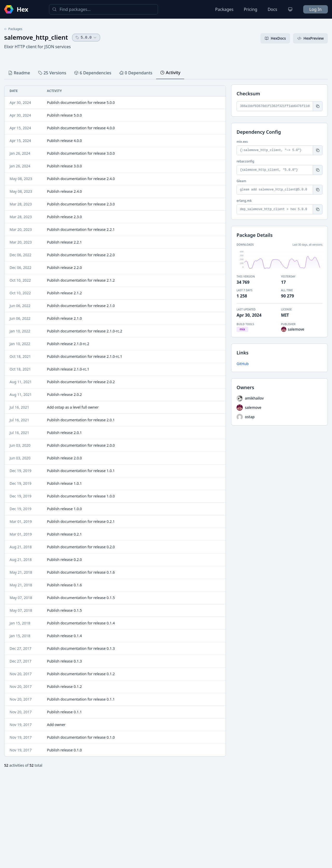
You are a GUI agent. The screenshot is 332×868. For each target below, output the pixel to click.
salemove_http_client (36, 37)
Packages (224, 9)
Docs (272, 9)
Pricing (251, 9)
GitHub (243, 364)
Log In (316, 9)
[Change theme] (290, 9)
